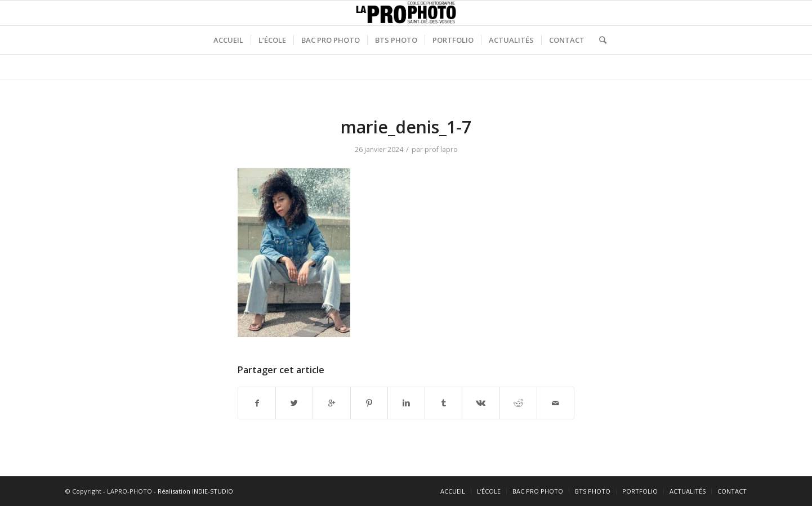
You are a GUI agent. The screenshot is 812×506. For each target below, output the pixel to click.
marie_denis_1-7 (406, 127)
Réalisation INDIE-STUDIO (195, 491)
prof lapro (441, 149)
